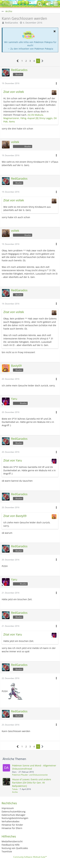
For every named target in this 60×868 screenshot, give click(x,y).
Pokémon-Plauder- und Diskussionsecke (30, 775)
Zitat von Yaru (13, 460)
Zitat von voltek (14, 92)
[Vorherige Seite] (18, 61)
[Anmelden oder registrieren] (48, 4)
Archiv (15, 792)
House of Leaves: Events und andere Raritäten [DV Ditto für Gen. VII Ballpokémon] (32, 783)
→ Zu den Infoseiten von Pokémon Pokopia (30, 49)
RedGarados (12, 23)
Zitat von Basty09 (15, 516)
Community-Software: (30, 857)
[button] (56, 4)
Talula (15, 789)
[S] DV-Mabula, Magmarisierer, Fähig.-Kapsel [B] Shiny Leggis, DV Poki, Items (30, 118)
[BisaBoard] (7, 4)
